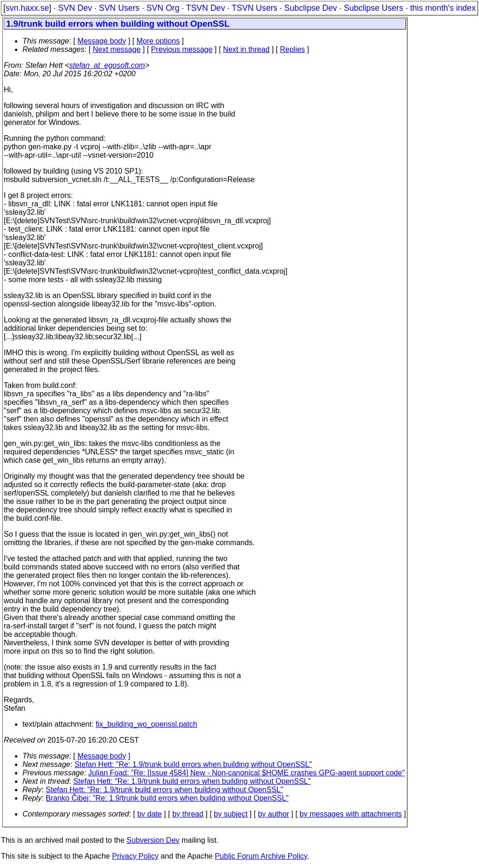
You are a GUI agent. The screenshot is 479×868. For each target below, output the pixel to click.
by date (149, 814)
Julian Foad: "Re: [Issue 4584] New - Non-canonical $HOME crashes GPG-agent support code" (247, 773)
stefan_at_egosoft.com (107, 65)
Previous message (182, 49)
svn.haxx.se (27, 8)
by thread (188, 814)
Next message (116, 49)
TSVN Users (254, 8)
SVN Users (119, 8)
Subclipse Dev (311, 8)
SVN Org (163, 8)
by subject (231, 814)
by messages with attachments (351, 814)
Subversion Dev (153, 840)
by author (273, 814)
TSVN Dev (206, 8)
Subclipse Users (374, 8)
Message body (102, 41)
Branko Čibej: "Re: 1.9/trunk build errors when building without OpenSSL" (167, 798)
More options (158, 41)
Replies (293, 49)
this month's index (443, 8)
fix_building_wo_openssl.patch (147, 724)
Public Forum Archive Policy (261, 856)
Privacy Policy (135, 856)
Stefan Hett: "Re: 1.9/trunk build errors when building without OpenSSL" (193, 764)
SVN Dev (75, 8)
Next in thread (247, 49)
